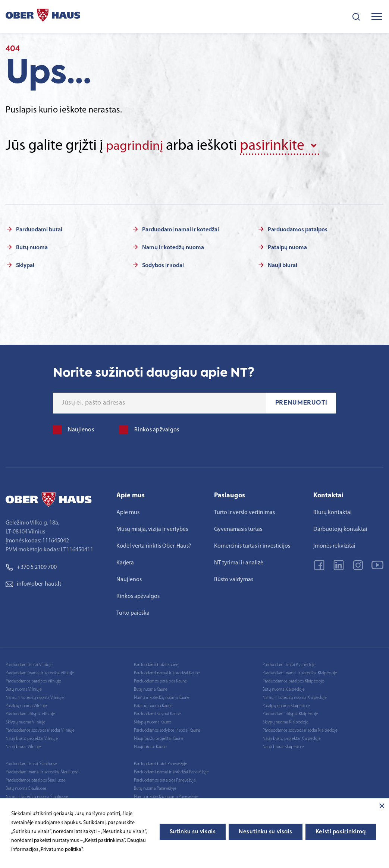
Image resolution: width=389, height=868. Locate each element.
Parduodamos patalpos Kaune (160, 680)
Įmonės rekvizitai (334, 545)
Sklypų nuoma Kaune (153, 721)
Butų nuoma (32, 246)
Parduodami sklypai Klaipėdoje (290, 713)
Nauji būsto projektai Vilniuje (32, 737)
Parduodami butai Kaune (156, 663)
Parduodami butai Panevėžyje (161, 763)
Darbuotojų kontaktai (340, 528)
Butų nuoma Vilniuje (24, 688)
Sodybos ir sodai (163, 264)
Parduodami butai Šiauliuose (31, 763)
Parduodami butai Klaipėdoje (289, 663)
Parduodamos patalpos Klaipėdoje (293, 680)
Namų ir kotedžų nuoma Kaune (162, 696)
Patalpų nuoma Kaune (153, 704)
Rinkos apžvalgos (138, 595)
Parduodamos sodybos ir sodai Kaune (167, 729)
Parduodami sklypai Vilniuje (30, 713)
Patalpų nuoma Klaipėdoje (286, 704)
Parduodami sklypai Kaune (157, 713)
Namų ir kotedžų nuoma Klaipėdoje (295, 696)
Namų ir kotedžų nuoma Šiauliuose (37, 795)
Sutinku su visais (193, 832)
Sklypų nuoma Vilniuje (26, 721)
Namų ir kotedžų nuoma (173, 246)
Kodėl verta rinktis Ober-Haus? (154, 545)
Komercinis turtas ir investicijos (252, 545)
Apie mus (128, 511)
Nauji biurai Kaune (150, 745)
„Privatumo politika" (61, 850)
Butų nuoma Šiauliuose (26, 787)
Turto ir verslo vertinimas (244, 511)
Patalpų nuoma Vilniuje (26, 704)
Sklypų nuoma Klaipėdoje (286, 721)
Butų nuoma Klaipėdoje (284, 688)
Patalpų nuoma (287, 246)
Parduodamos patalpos (298, 228)
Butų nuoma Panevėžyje (155, 787)
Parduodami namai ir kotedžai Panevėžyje (171, 771)
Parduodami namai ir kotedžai (181, 228)
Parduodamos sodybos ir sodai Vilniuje (40, 729)
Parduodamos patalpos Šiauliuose (36, 779)
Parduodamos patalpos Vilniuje (33, 680)
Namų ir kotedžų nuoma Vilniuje (35, 696)
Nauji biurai (283, 264)
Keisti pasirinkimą (341, 832)
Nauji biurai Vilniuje (23, 745)
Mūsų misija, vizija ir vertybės (152, 528)
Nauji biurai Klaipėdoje (283, 745)
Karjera (125, 561)
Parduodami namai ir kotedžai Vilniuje (40, 672)
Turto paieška (133, 612)
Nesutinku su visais (266, 832)
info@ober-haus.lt (33, 583)
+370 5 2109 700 (31, 566)
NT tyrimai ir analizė (239, 561)
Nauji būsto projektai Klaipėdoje (292, 737)
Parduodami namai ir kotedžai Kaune (167, 672)
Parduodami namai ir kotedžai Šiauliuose (42, 771)
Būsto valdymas (234, 578)
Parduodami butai (39, 228)
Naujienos (129, 578)
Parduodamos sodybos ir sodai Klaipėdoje (300, 729)
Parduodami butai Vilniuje (29, 663)
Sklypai (25, 264)
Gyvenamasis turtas (238, 528)
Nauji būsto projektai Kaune (159, 737)
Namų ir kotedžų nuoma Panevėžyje (166, 795)
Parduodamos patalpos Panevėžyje (165, 779)
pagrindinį (138, 146)
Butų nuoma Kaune (151, 688)
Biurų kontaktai (332, 511)
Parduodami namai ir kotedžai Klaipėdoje (300, 672)
